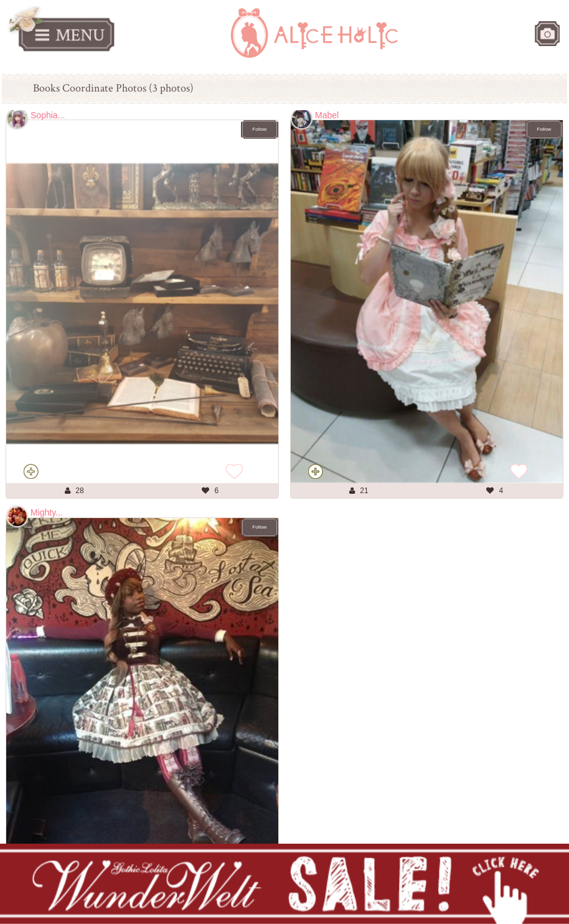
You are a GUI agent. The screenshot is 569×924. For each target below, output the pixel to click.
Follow (259, 129)
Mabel (327, 115)
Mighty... (47, 512)
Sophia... (48, 115)
